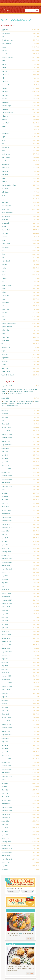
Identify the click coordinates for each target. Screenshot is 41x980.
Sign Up (9, 889)
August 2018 (6, 490)
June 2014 (5, 662)
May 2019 (5, 459)
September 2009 (7, 859)
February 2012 (6, 759)
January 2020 (6, 431)
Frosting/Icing (6, 154)
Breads (4, 47)
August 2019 (6, 448)
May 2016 (5, 583)
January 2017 (6, 555)
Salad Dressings (7, 285)
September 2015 (7, 610)
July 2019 (5, 452)
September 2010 (7, 818)
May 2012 (5, 749)
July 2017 (5, 534)
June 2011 (5, 786)
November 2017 (7, 521)
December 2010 (7, 807)
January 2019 (6, 472)
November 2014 (7, 645)
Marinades (5, 220)
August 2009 (6, 862)
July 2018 (5, 493)
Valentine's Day (6, 347)
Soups (4, 320)
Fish (3, 144)
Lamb (3, 195)
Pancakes (5, 233)
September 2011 (7, 776)
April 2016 (5, 586)
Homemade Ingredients (9, 185)
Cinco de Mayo (6, 85)
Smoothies (5, 313)
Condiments (5, 95)
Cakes (4, 61)
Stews (3, 334)
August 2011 (6, 780)
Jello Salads (5, 192)
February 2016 (6, 593)
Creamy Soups (6, 106)
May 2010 (5, 831)
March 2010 (5, 838)
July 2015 (5, 617)
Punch (4, 271)
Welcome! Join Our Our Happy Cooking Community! (20, 882)
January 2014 (6, 679)
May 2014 (5, 666)
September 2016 (7, 569)
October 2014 (6, 648)
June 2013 (5, 704)
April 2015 (5, 628)
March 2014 (5, 673)
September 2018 (7, 486)
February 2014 (6, 676)
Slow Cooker (6, 309)
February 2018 (6, 510)
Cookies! (10, 911)
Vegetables (5, 358)
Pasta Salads (6, 244)
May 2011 (5, 790)
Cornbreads (5, 102)
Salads (4, 289)
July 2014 (5, 659)
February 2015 (6, 635)
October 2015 (6, 607)
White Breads (6, 371)
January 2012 (6, 762)
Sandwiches (5, 296)
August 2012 (6, 738)
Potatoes (4, 264)
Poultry (4, 268)
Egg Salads (5, 133)
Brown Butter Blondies (26, 401)
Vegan (4, 351)
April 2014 (5, 669)
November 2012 (7, 728)
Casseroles (5, 75)
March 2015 (5, 631)
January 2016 (6, 597)
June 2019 (5, 455)
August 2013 (6, 697)
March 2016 (5, 590)
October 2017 (6, 524)
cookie (20, 933)
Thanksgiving (6, 344)
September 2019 (7, 445)
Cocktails (4, 88)
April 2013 (5, 711)
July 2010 (5, 825)
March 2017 (5, 548)
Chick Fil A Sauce (13, 405)
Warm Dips (5, 368)
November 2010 (7, 811)
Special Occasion (7, 327)
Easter (4, 130)
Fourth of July (6, 147)
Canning (4, 71)
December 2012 (7, 724)
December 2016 (7, 559)
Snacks (4, 316)
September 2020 (7, 386)
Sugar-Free (5, 337)
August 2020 (6, 398)
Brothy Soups (6, 54)
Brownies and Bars (7, 57)
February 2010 (6, 842)
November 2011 (7, 769)
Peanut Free (5, 247)
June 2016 (5, 579)
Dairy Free (5, 116)
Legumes (4, 199)
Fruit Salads (5, 161)
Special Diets (11, 944)
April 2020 (5, 420)
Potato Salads (6, 261)
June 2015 (5, 621)
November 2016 (7, 562)
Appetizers (5, 30)
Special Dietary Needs (9, 323)
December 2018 (7, 476)
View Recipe (30, 938)
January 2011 (6, 804)
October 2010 (6, 814)
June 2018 (5, 496)
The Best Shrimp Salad (9, 389)
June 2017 (5, 538)
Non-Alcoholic (6, 230)
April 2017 (5, 545)
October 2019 (6, 441)
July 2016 (5, 576)
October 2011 (6, 773)
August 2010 (6, 821)
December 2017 (7, 517)
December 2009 (7, 849)
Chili (3, 78)
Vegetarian (5, 361)
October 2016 (6, 566)
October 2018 (6, 483)
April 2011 (5, 793)
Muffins (4, 227)
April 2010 (5, 835)
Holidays (4, 182)
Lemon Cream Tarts (10, 401)
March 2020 (5, 424)
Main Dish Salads (7, 213)
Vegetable (5, 354)
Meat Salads (5, 223)
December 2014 (7, 641)
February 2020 (6, 427)
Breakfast (4, 50)
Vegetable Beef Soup (14, 393)
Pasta (3, 240)
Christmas (5, 82)
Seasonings (5, 303)
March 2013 (5, 714)
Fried (3, 151)
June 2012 (5, 745)
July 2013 (5, 700)
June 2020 (5, 414)
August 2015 (6, 614)
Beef (3, 37)
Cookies (4, 99)
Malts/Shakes (6, 216)
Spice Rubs (5, 330)
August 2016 (6, 572)
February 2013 (6, 717)
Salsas (4, 292)
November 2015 (7, 604)
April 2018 (5, 503)
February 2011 (6, 800)
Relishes (4, 278)
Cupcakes (5, 109)
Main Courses (6, 209)
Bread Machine (6, 44)
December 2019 (7, 434)
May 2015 (5, 624)
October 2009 (6, 856)
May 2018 (5, 500)
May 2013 (5, 707)
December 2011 (7, 766)
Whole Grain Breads (8, 375)
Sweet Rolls (5, 340)
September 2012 (7, 735)
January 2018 (6, 514)
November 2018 (7, 479)
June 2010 (5, 828)
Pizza (3, 254)
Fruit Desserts (6, 157)
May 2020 (5, 417)
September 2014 (7, 652)
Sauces (4, 299)
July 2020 (5, 410)
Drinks (4, 126)
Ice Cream (5, 189)
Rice (3, 282)
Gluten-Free (5, 164)
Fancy (3, 140)
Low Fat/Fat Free (7, 206)
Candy (4, 68)
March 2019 (5, 465)
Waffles (4, 365)
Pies (3, 251)
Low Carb (5, 202)
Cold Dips (5, 92)
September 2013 (7, 693)
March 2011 (5, 797)
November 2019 (7, 438)
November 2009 (7, 852)
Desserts (4, 119)
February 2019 (6, 469)
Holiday (4, 178)
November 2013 (7, 686)
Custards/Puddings (7, 113)
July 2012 (5, 742)
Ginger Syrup (23, 389)
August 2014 (6, 655)
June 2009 (5, 869)
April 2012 (5, 752)
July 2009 (5, 866)
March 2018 (5, 507)
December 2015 (7, 600)
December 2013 (7, 683)
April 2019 (5, 462)
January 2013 (6, 721)
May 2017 (5, 541)
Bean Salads (6, 33)
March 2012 (5, 755)
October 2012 (6, 731)
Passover (4, 237)
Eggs (3, 137)
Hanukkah (5, 175)
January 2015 (6, 638)
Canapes (4, 64)
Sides (3, 306)
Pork (3, 258)
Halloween (5, 171)
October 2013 (6, 690)
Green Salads (6, 168)
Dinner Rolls (5, 123)
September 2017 (7, 528)
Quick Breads (6, 275)
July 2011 (5, 783)
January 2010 (6, 845)
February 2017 (6, 552)
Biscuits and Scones (8, 40)
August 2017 (6, 531)
